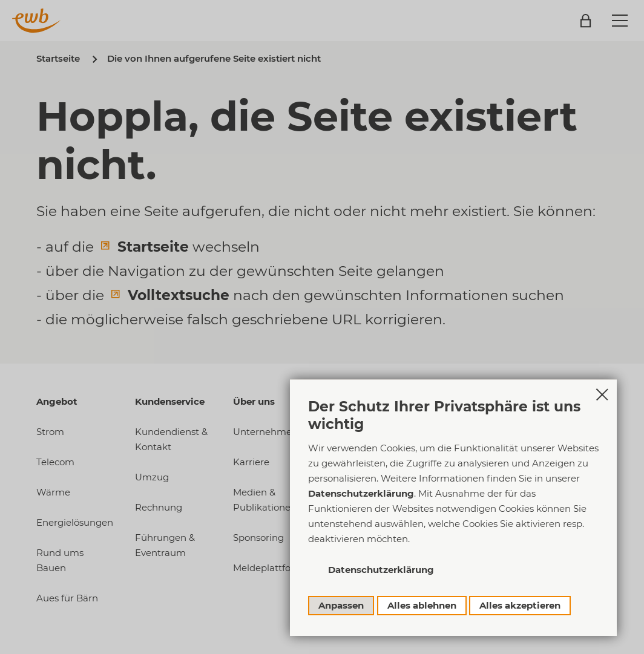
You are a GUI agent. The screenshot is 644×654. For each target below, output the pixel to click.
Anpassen (341, 605)
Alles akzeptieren (520, 605)
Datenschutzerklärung (361, 493)
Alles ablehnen (422, 605)
